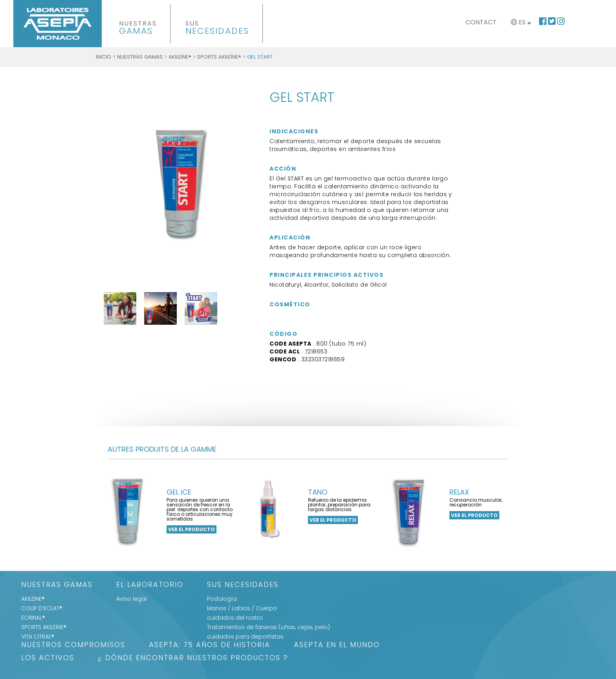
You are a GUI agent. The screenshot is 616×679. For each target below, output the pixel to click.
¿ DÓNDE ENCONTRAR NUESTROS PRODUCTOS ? (193, 658)
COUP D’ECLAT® (42, 608)
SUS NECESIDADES (243, 585)
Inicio (104, 57)
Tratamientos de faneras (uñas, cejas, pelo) (269, 627)
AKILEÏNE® (180, 57)
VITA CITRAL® (38, 637)
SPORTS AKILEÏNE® (219, 57)
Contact (481, 22)
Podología (222, 599)
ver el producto (192, 529)
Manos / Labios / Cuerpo (242, 608)
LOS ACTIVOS (48, 658)
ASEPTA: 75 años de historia (210, 645)
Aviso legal (131, 599)
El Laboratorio (150, 585)
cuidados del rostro (235, 618)
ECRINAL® (33, 618)
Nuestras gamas (140, 57)
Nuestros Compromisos (73, 645)
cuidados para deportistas (245, 637)
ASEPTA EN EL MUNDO (337, 645)
